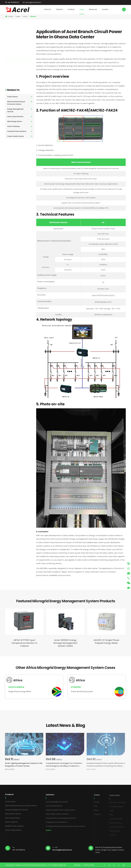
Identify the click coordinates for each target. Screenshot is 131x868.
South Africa (14, 76)
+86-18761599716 (13, 2)
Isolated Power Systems (17, 131)
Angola (12, 64)
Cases (82, 9)
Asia (9, 55)
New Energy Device (15, 121)
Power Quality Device (16, 136)
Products (71, 9)
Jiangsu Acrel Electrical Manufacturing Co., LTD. (33, 865)
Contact (105, 9)
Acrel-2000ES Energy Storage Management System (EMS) (64, 643)
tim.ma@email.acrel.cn (33, 2)
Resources (93, 9)
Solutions (59, 9)
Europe (10, 50)
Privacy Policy (89, 865)
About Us (48, 9)
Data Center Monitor (15, 117)
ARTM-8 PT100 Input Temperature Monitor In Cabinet (23, 643)
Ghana (33, 16)
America (11, 82)
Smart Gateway (14, 126)
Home (11, 16)
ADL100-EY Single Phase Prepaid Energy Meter (105, 642)
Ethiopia (12, 68)
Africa (25, 16)
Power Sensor (13, 97)
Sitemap (77, 865)
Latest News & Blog (65, 725)
